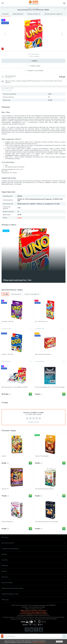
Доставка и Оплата (33, 543)
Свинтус (4, 456)
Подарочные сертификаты (33, 549)
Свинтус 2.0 (5, 489)
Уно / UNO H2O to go (41, 322)
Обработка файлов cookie (33, 594)
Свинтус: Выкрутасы (7, 522)
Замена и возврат (33, 583)
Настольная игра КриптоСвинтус (44, 489)
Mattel (20, 218)
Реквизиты (33, 566)
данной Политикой (39, 642)
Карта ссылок (33, 633)
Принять (59, 642)
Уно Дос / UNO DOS (7, 354)
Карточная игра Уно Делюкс (43, 354)
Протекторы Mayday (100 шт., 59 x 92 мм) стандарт (50, 387)
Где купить (33, 537)
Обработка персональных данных (33, 588)
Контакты (33, 560)
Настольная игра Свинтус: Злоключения (46, 522)
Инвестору (33, 600)
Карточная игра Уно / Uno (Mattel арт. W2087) (15, 387)
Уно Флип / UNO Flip (7, 322)
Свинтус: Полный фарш (42, 456)
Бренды (33, 554)
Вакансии (33, 577)
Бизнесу (33, 571)
